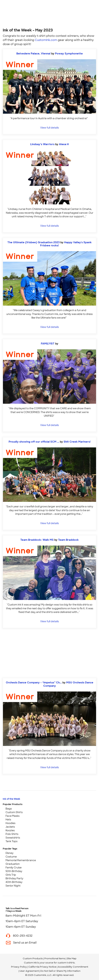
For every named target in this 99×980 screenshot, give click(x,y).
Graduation (13, 864)
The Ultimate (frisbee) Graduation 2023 (34, 242)
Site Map (72, 958)
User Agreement (29, 971)
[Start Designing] (49, 653)
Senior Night (13, 886)
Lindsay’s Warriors (42, 144)
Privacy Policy (19, 967)
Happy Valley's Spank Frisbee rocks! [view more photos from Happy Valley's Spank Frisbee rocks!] (66, 244)
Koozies (10, 830)
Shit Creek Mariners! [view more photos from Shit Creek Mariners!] (77, 442)
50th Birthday (14, 871)
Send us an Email (25, 943)
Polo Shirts (12, 834)
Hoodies (10, 823)
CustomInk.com (46, 40)
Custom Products (33, 958)
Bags (9, 809)
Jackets (10, 827)
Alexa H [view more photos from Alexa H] (64, 144)
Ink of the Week (11, 799)
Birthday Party (14, 878)
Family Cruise (14, 868)
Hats (8, 820)
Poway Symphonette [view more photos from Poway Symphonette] (69, 54)
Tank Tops (11, 841)
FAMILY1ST (48, 344)
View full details (49, 128)
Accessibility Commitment (73, 967)
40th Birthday (14, 882)
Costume (11, 857)
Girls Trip (11, 875)
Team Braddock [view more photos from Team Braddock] (68, 540)
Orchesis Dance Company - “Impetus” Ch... (34, 683)
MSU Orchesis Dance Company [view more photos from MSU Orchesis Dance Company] (68, 684)
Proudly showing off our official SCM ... (34, 442)
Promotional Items (55, 958)
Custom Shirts (14, 812)
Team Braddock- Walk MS (37, 540)
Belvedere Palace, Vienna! (33, 54)
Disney (9, 853)
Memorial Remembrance (21, 860)
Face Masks (13, 816)
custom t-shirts (66, 963)
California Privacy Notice (42, 967)
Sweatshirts (13, 838)
